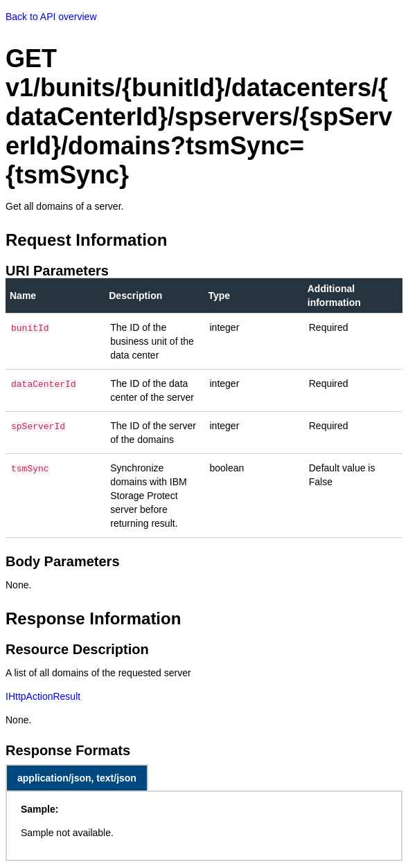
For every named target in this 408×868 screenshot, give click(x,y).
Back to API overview (51, 17)
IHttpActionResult (43, 696)
